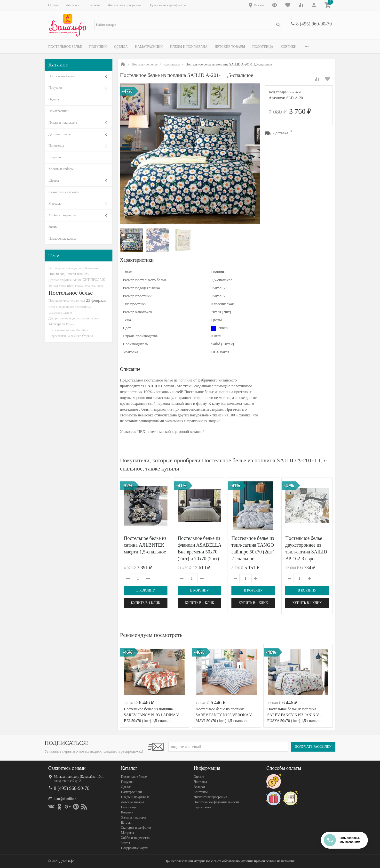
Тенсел (71, 274)
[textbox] (189, 25)
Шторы (54, 181)
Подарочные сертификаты (167, 5)
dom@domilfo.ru (66, 799)
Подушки (98, 47)
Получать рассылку (313, 747)
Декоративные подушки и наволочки (74, 318)
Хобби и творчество (63, 215)
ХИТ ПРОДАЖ (94, 280)
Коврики (289, 47)
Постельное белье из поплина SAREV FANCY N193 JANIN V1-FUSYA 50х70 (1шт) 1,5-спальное (295, 715)
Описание (130, 369)
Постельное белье (65, 47)
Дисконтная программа (125, 5)
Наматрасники (149, 47)
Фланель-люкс (94, 286)
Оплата (53, 5)
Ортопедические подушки (66, 268)
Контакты (94, 5)
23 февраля (96, 300)
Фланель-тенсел (74, 301)
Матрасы (55, 204)
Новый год (56, 274)
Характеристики (137, 260)
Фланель (83, 274)
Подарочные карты (62, 239)
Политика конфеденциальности (216, 802)
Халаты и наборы (61, 169)
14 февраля (57, 324)
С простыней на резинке (65, 336)
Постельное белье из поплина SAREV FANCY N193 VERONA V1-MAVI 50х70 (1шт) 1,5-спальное (225, 715)
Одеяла (121, 47)
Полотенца (263, 47)
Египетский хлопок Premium (68, 330)
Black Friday (75, 286)
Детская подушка (60, 280)
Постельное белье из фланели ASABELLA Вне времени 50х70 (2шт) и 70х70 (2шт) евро (199, 552)
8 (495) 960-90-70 (314, 24)
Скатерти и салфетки (63, 192)
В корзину (146, 590)
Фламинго (91, 268)
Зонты (53, 227)
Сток (52, 307)
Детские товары (230, 47)
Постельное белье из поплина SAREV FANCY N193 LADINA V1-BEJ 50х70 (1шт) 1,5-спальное (153, 715)
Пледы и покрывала (189, 47)
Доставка (73, 5)
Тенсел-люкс (57, 286)
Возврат (199, 787)
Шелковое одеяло (60, 312)
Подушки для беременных (74, 307)
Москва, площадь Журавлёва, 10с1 (79, 777)
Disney (70, 324)
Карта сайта (202, 807)
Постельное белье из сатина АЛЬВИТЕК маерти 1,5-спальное (145, 545)
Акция (77, 280)
